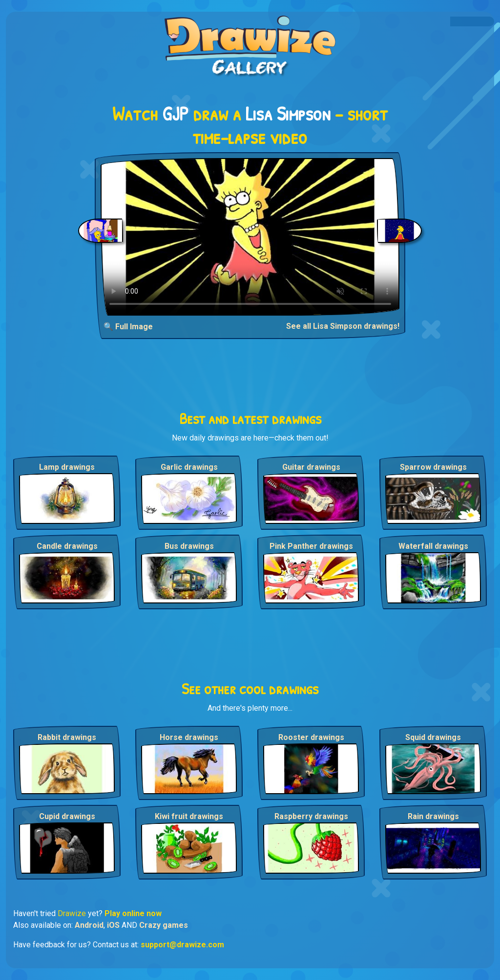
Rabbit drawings (67, 737)
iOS (113, 925)
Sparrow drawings (433, 467)
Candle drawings (67, 546)
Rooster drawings (311, 737)
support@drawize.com (182, 945)
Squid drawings (433, 737)
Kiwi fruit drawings (189, 816)
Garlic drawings (189, 467)
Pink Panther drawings (311, 546)
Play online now (133, 913)
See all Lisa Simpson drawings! (343, 326)
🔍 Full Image (128, 327)
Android (89, 925)
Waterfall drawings (433, 546)
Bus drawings (189, 546)
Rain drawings (433, 816)
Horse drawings (189, 737)
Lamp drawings (67, 467)
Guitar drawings (311, 467)
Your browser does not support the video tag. (250, 237)
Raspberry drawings (311, 816)
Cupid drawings (67, 816)
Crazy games (164, 925)
